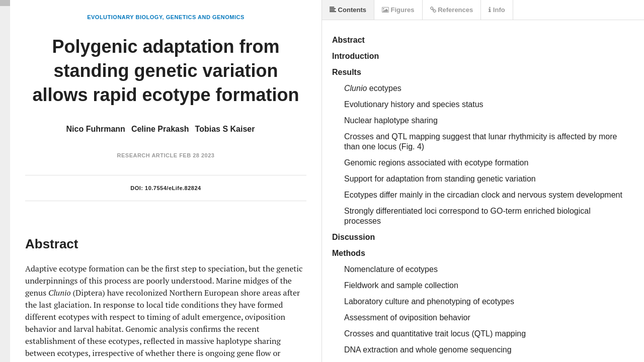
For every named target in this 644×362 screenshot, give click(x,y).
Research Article (147, 155)
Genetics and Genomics (205, 17)
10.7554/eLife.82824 (173, 188)
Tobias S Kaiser (225, 129)
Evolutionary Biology (125, 17)
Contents (348, 10)
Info (497, 10)
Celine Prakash (160, 129)
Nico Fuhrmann (96, 129)
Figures (398, 10)
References (452, 10)
